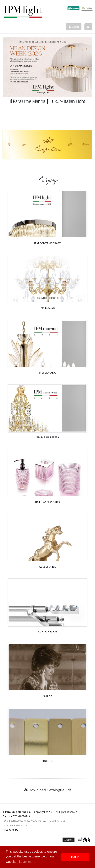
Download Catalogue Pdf (50, 790)
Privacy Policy (11, 830)
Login (74, 27)
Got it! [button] (75, 857)
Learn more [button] (27, 862)
